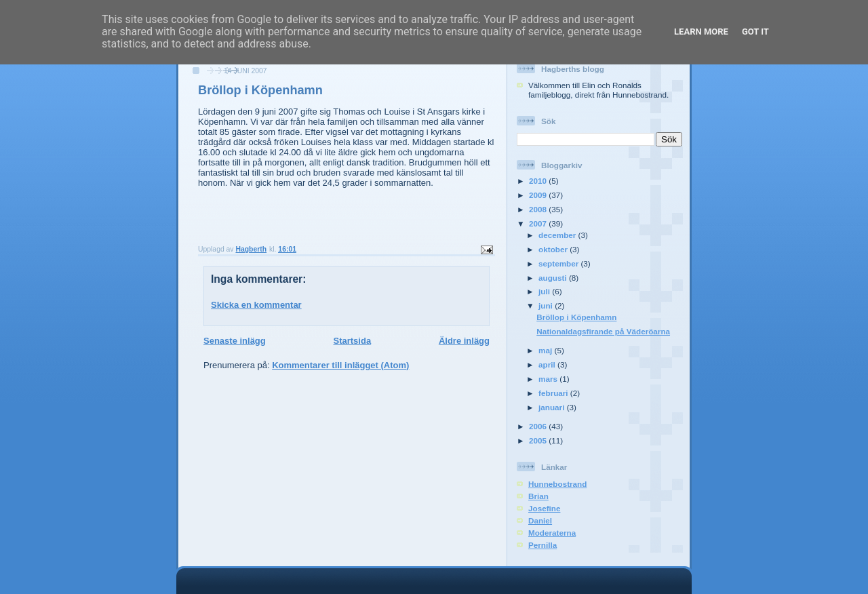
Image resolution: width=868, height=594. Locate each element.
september (559, 263)
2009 (539, 195)
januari (553, 407)
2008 (539, 209)
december (558, 235)
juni (547, 305)
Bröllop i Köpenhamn (576, 317)
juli (545, 291)
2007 (539, 223)
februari (554, 393)
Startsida (352, 341)
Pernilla (542, 545)
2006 (539, 426)
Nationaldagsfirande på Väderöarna (603, 331)
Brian (538, 496)
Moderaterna (552, 533)
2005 (539, 440)
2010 (539, 181)
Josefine (544, 508)
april (548, 364)
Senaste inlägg (235, 341)
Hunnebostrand (557, 484)
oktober (554, 249)
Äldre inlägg (464, 341)
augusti (554, 278)
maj (546, 350)
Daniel (540, 520)
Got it (755, 32)
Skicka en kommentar (256, 305)
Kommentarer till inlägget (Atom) (340, 365)
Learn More (701, 32)
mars (549, 379)
